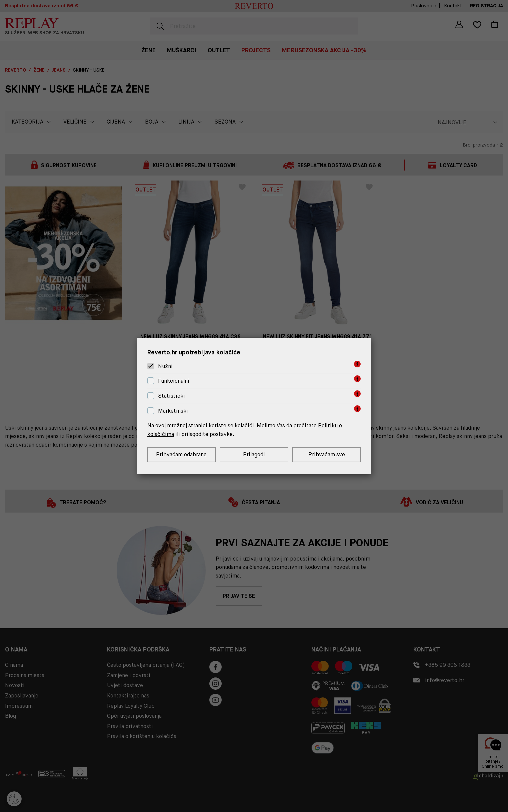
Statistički (171, 396)
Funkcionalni (174, 381)
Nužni (165, 366)
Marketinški (173, 411)
